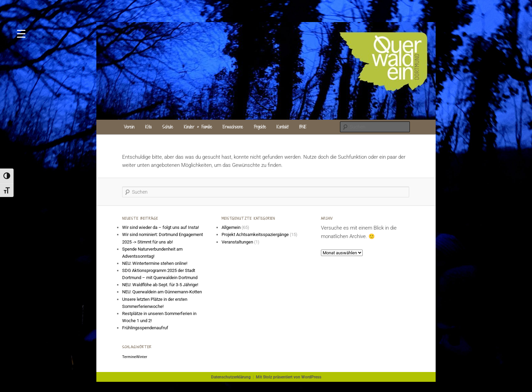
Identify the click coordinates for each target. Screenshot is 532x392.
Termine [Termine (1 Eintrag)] (129, 357)
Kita (148, 127)
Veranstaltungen (237, 242)
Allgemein (231, 227)
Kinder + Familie (198, 127)
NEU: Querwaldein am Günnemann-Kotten (162, 292)
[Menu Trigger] (21, 33)
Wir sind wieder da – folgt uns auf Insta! (160, 227)
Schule (168, 127)
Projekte (260, 127)
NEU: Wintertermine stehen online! (155, 263)
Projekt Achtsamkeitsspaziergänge (255, 234)
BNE (303, 127)
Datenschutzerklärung (231, 377)
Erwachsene (233, 127)
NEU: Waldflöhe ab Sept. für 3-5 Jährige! (160, 285)
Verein (129, 127)
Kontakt (282, 127)
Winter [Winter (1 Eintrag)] (142, 357)
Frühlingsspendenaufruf (145, 328)
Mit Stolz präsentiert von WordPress (289, 377)
